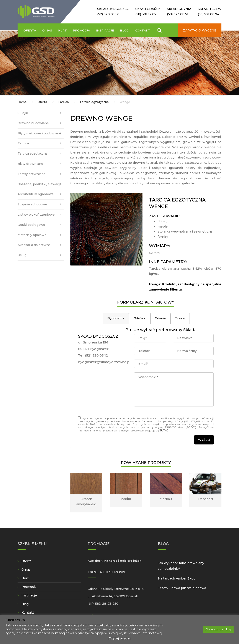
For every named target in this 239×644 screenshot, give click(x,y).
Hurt (62, 30)
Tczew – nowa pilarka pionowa (182, 588)
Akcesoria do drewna (34, 245)
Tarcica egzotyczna (94, 102)
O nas (47, 30)
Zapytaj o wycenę (200, 30)
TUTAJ (164, 430)
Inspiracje (105, 30)
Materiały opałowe (32, 235)
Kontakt (142, 30)
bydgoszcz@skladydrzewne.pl (104, 362)
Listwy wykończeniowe (36, 215)
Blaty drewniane (30, 164)
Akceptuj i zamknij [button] (218, 629)
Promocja (81, 30)
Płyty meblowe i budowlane (39, 133)
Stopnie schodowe (32, 204)
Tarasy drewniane (32, 174)
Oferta (30, 30)
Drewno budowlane (33, 123)
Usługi (22, 255)
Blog (124, 30)
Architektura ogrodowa (36, 194)
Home (22, 102)
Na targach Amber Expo (177, 578)
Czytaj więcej (119, 638)
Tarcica (63, 102)
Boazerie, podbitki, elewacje (40, 184)
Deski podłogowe (31, 225)
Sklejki (23, 113)
